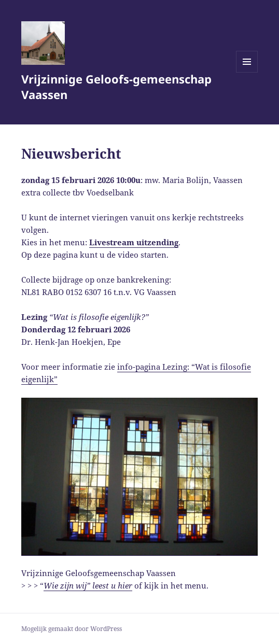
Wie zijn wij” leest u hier (88, 585)
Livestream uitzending (134, 242)
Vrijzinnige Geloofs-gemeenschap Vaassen (116, 87)
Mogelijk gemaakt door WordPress (72, 629)
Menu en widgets (247, 72)
